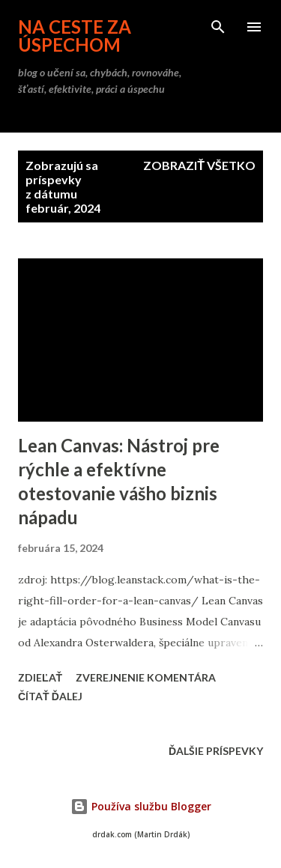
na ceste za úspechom (75, 36)
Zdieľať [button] (40, 677)
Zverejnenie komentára (146, 677)
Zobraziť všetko (199, 165)
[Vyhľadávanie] (218, 27)
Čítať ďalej (50, 696)
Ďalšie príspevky (216, 751)
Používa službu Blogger (141, 806)
